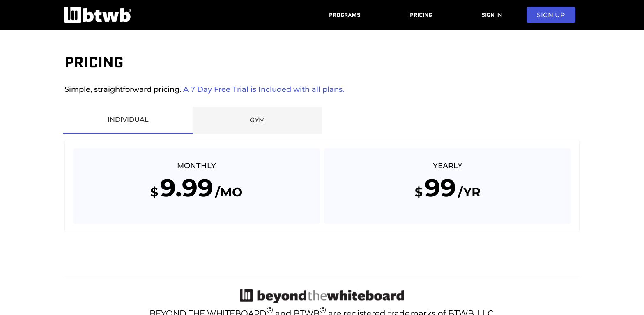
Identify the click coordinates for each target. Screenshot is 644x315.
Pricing (421, 15)
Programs (345, 15)
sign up (551, 15)
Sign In (492, 15)
